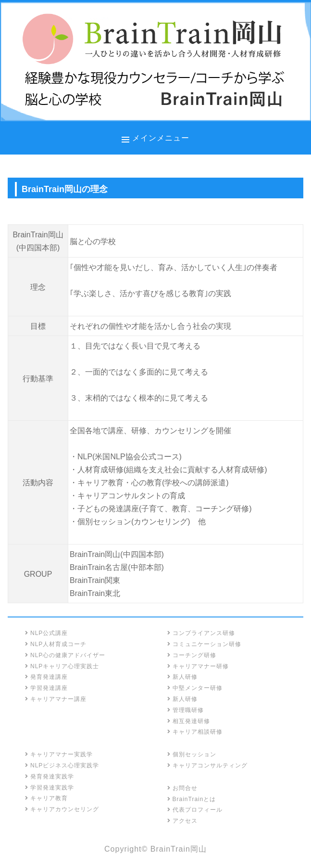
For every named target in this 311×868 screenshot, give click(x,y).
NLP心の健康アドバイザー (65, 655)
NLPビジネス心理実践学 (62, 765)
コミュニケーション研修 (204, 644)
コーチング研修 (192, 655)
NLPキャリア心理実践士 (62, 666)
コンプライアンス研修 (201, 633)
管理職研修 (186, 710)
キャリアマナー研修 (198, 666)
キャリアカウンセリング (62, 809)
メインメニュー (161, 138)
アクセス (182, 821)
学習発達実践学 (50, 788)
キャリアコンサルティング (207, 765)
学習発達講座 (46, 688)
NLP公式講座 (46, 633)
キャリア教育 (46, 798)
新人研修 (182, 677)
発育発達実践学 (50, 777)
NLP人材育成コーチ (56, 644)
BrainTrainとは (192, 799)
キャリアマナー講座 (56, 699)
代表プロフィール (195, 810)
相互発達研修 (189, 721)
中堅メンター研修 (195, 688)
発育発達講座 (46, 677)
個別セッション (192, 754)
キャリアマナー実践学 (59, 754)
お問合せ (182, 788)
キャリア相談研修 (195, 732)
